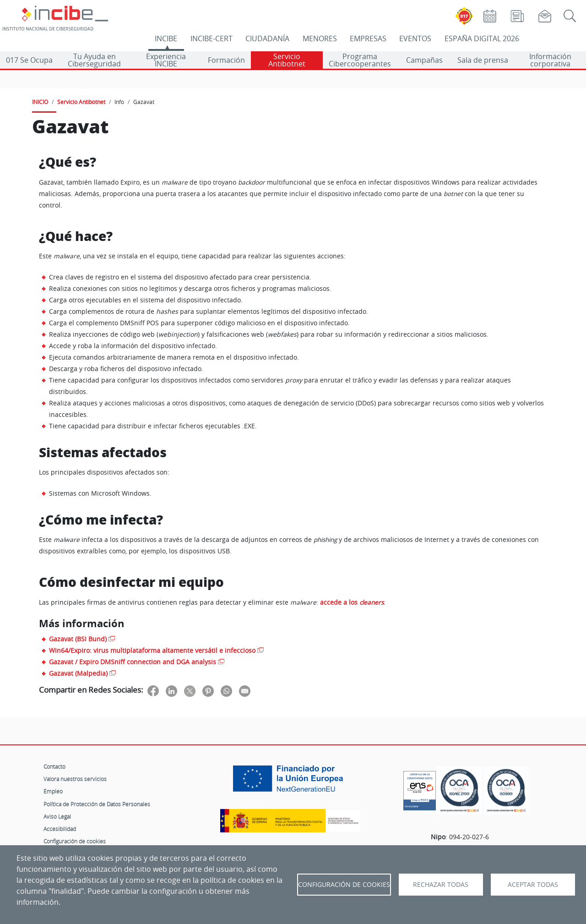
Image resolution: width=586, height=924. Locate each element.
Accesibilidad (60, 829)
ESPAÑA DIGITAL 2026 (482, 38)
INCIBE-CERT (212, 38)
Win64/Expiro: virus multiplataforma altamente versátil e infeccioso (152, 650)
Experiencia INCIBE (166, 60)
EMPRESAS (368, 38)
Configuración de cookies (75, 841)
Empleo (53, 791)
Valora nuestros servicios (75, 779)
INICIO (40, 102)
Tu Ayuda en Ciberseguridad (94, 60)
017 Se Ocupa (29, 60)
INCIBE (166, 38)
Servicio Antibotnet (287, 60)
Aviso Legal (57, 816)
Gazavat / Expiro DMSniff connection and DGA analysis (133, 662)
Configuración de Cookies (344, 885)
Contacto (54, 766)
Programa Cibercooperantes (360, 60)
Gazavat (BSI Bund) (78, 639)
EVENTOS (415, 38)
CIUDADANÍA (267, 38)
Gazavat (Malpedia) (78, 673)
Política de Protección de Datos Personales (97, 804)
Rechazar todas (441, 885)
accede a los (352, 602)
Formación (226, 60)
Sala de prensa (483, 60)
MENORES (320, 38)
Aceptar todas (533, 885)
